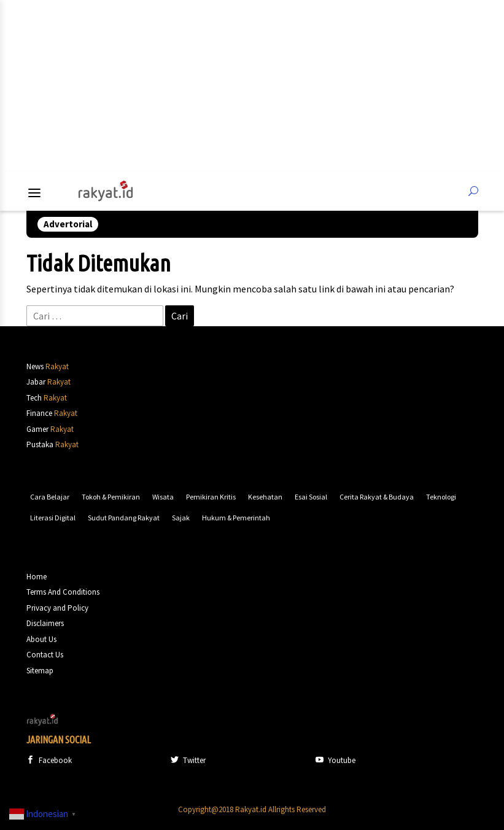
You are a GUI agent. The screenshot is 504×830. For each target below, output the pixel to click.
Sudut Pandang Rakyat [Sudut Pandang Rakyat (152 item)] (124, 518)
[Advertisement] (252, 86)
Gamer (37, 429)
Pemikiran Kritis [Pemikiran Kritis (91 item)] (211, 497)
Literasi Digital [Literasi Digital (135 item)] (53, 518)
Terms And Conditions (63, 592)
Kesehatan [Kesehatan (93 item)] (265, 497)
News (35, 366)
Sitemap (40, 671)
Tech (34, 398)
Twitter (188, 760)
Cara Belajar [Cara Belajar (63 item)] (50, 497)
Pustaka (40, 444)
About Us (41, 639)
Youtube (335, 760)
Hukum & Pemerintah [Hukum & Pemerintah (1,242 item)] (236, 518)
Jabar (36, 382)
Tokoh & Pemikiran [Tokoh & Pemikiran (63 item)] (111, 497)
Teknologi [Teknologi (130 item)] (441, 497)
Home (37, 577)
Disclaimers (45, 623)
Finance (39, 413)
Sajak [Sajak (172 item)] (181, 518)
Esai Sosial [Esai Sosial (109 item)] (311, 497)
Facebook (49, 760)
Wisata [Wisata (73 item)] (163, 497)
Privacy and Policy (57, 608)
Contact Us (45, 655)
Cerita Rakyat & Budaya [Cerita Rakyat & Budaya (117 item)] (377, 497)
